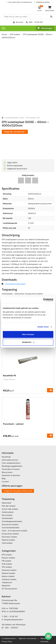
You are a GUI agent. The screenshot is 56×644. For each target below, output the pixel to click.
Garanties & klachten (11, 475)
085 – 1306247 (10, 628)
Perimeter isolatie (9, 537)
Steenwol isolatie (9, 570)
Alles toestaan (28, 334)
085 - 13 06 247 (34, 22)
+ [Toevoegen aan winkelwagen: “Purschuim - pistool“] (50, 436)
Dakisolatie (6, 503)
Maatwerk (6, 586)
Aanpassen (28, 342)
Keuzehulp (6, 457)
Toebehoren (7, 582)
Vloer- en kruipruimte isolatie (15, 531)
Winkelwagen (45, 28)
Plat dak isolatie (9, 506)
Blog (4, 478)
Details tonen (43, 327)
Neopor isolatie (8, 558)
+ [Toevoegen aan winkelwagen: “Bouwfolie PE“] (50, 390)
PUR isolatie (7, 564)
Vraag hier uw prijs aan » (15, 132)
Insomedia (44, 642)
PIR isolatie (6, 561)
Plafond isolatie (8, 540)
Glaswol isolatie (8, 573)
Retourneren (7, 472)
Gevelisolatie (7, 518)
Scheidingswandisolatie (12, 521)
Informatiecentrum (10, 460)
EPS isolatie (15, 34)
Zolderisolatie (8, 512)
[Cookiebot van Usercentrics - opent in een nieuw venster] (43, 300)
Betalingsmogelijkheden (12, 466)
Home (4, 34)
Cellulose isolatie (9, 579)
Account (18, 22)
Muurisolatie (7, 515)
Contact (5, 482)
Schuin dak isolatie (10, 509)
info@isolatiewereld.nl (13, 620)
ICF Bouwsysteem (9, 589)
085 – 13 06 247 (11, 616)
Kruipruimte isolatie (10, 534)
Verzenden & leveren (11, 469)
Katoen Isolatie (8, 576)
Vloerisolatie (7, 543)
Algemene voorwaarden (28, 638)
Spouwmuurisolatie (10, 524)
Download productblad (15, 284)
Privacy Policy (7, 642)
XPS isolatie (7, 567)
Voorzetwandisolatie (11, 528)
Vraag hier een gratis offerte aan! (18, 491)
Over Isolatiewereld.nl (11, 463)
